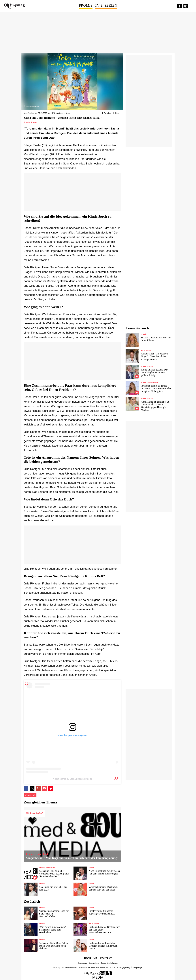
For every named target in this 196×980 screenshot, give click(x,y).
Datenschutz (94, 963)
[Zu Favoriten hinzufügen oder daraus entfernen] (106, 113)
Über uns (91, 958)
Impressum (83, 963)
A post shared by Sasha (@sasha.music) (72, 779)
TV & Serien (106, 5)
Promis (86, 5)
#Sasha (30, 795)
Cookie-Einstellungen (109, 963)
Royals (34, 122)
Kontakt (106, 958)
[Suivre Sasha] (117, 113)
